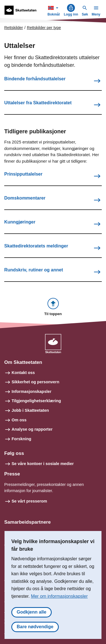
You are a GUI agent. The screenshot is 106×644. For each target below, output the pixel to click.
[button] (53, 307)
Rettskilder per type (44, 28)
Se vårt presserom (29, 501)
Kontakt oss (23, 373)
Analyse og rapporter (32, 429)
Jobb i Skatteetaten (30, 410)
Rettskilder (14, 28)
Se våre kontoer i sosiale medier (43, 464)
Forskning (21, 439)
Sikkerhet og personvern (35, 382)
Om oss (19, 420)
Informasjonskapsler (32, 391)
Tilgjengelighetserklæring (36, 401)
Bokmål (54, 10)
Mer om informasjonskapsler (59, 596)
